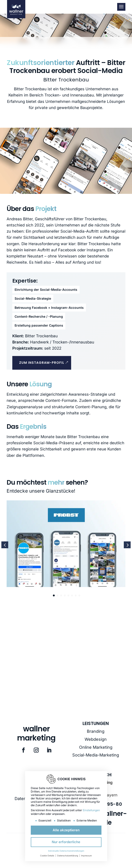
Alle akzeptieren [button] (66, 830)
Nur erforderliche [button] (66, 842)
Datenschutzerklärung (68, 856)
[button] (127, 545)
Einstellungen (91, 810)
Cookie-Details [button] (48, 856)
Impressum (87, 856)
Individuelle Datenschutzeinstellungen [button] (66, 851)
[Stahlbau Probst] (66, 545)
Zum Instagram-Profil (42, 363)
